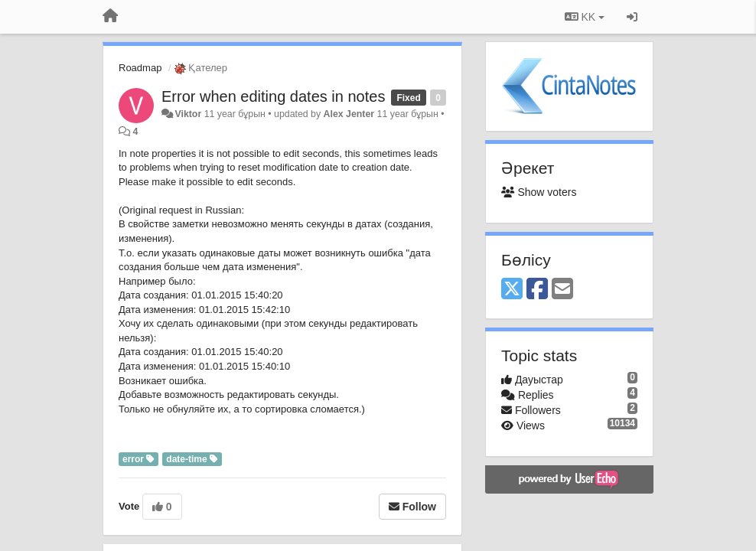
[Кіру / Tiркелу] (632, 17)
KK (585, 17)
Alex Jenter (349, 114)
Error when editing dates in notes (273, 96)
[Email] (562, 290)
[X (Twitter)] (512, 290)
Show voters (539, 192)
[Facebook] (537, 290)
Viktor (188, 114)
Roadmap (140, 68)
